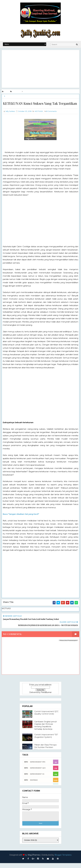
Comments (51, 117)
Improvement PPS (38, 767)
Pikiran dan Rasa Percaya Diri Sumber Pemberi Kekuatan (45, 752)
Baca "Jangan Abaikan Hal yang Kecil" (21, 520)
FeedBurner (46, 697)
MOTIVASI (9, 96)
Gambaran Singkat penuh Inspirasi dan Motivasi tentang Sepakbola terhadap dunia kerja (46, 730)
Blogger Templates (63, 860)
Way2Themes (34, 860)
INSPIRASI (34, 785)
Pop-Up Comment (68, 646)
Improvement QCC (38, 773)
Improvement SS (37, 779)
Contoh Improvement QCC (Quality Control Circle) (46, 718)
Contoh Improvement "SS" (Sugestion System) (46, 741)
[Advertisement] (40, 68)
